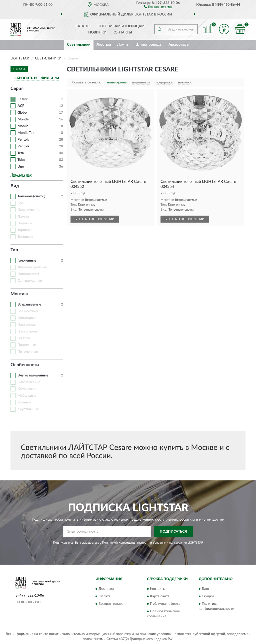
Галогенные (27, 261)
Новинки (97, 32)
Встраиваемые (29, 305)
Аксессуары (179, 45)
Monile (23, 126)
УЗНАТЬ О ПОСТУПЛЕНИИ (95, 219)
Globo (22, 113)
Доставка (106, 589)
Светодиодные (30, 281)
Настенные (26, 325)
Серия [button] (17, 89)
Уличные (24, 402)
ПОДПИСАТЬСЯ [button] (173, 532)
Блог (206, 589)
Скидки (208, 596)
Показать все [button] (21, 175)
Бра (20, 203)
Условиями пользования (170, 543)
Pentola (23, 140)
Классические (29, 210)
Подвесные (27, 345)
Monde (23, 119)
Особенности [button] (25, 365)
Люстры (104, 45)
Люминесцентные (32, 267)
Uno (21, 167)
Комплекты (27, 389)
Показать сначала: (86, 82)
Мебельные (27, 396)
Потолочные (28, 352)
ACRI (21, 106)
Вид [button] (15, 186)
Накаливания (28, 274)
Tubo (22, 160)
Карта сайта (160, 596)
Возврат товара (111, 604)
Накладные (27, 318)
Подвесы (25, 223)
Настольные (27, 331)
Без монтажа (28, 311)
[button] (158, 6)
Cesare (23, 99)
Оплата (104, 596)
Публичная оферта (165, 604)
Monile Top (26, 133)
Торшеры (25, 230)
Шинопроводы (149, 45)
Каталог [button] (83, 26)
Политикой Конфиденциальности (126, 543)
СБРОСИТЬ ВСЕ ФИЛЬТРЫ (37, 78)
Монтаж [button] (19, 294)
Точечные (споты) (31, 196)
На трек (24, 338)
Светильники (79, 45)
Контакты (122, 32)
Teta (21, 153)
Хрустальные (28, 409)
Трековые (25, 237)
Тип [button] (14, 250)
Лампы (123, 45)
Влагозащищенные (33, 375)
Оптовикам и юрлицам (121, 26)
